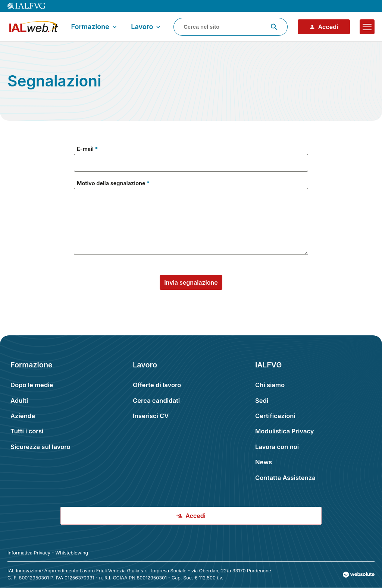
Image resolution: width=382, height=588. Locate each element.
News (264, 462)
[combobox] (231, 27)
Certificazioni (275, 416)
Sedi (262, 401)
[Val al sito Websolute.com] (359, 575)
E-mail (85, 149)
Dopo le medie (32, 385)
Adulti (19, 401)
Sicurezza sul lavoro (40, 447)
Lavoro (146, 27)
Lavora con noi (277, 447)
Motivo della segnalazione (111, 184)
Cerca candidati (156, 401)
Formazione (94, 27)
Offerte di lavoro (157, 385)
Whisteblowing (72, 553)
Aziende (23, 416)
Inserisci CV (151, 416)
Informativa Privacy (29, 553)
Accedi (324, 27)
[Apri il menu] (367, 27)
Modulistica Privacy (285, 431)
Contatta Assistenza (285, 478)
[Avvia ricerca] (274, 27)
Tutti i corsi (27, 431)
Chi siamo (270, 385)
